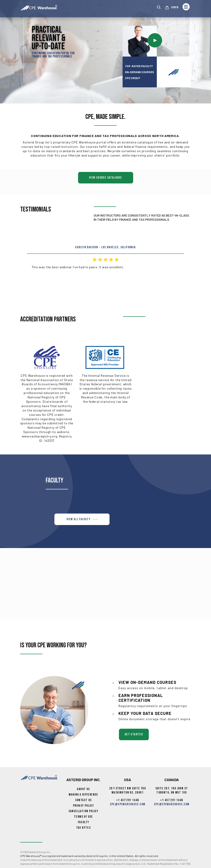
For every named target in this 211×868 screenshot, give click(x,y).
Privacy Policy (84, 806)
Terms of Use (83, 817)
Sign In (175, 8)
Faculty (84, 822)
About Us (83, 789)
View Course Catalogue (105, 178)
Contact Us (84, 800)
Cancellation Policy (84, 811)
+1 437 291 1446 (128, 800)
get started (134, 734)
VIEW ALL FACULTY (82, 519)
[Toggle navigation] (186, 7)
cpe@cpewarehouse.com (128, 804)
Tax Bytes (84, 828)
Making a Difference (83, 795)
